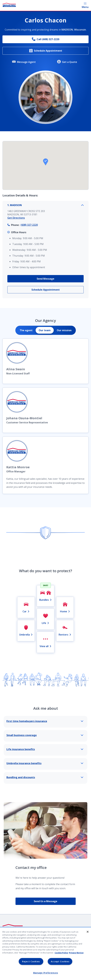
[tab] (26, 330)
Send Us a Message (45, 901)
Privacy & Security (13, 945)
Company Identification (16, 939)
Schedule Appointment (46, 51)
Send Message (45, 279)
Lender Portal (11, 956)
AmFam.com (10, 962)
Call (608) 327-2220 (45, 39)
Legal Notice (10, 950)
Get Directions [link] (16, 218)
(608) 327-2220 (29, 225)
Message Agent (24, 62)
